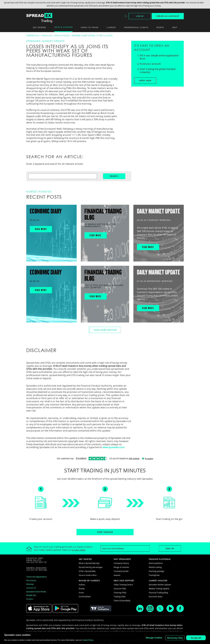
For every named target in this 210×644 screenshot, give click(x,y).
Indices (82, 585)
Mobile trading (155, 567)
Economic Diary (156, 597)
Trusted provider (121, 571)
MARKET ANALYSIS (158, 581)
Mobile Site (31, 595)
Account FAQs (120, 589)
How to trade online (88, 575)
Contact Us (31, 588)
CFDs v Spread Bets (87, 571)
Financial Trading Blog (158, 593)
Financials (47, 36)
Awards (117, 575)
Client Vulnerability (122, 601)
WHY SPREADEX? (122, 559)
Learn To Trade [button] (90, 27)
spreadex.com (33, 36)
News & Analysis (62, 36)
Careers (30, 599)
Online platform (156, 563)
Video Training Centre (123, 585)
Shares (82, 589)
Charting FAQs (120, 593)
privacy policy (79, 550)
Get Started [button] (39, 27)
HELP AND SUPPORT (124, 581)
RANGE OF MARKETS (89, 581)
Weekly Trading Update (159, 589)
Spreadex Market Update (83, 36)
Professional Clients (136, 27)
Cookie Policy (88, 640)
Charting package (156, 571)
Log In (140, 16)
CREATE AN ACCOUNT (168, 16)
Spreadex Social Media (36, 592)
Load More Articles (105, 330)
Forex (81, 593)
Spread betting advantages (91, 567)
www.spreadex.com (113, 447)
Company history (121, 563)
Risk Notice (31, 580)
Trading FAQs (120, 597)
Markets (111, 27)
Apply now (145, 81)
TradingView (154, 575)
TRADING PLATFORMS (160, 559)
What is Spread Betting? (89, 563)
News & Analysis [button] (63, 27)
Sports (160, 27)
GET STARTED (85, 559)
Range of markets (121, 567)
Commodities (85, 597)
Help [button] (175, 27)
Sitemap (30, 584)
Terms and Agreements (36, 577)
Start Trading (105, 532)
